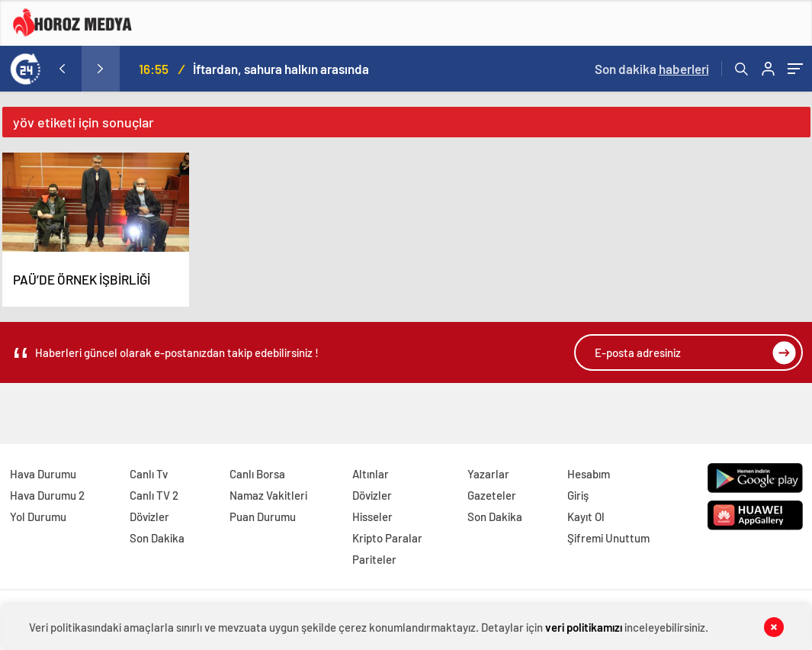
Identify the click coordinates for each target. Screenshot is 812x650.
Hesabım (589, 474)
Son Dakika (157, 538)
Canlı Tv (149, 474)
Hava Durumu (43, 474)
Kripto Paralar (387, 538)
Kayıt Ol (586, 516)
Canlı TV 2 (154, 495)
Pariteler (374, 559)
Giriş (578, 495)
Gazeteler (492, 495)
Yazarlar (488, 474)
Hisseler (372, 516)
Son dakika (652, 69)
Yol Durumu (38, 516)
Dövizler (149, 516)
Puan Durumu (263, 516)
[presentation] (63, 69)
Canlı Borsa (257, 474)
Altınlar (371, 474)
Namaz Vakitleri (268, 495)
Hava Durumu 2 (47, 495)
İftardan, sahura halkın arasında (281, 69)
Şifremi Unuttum (608, 538)
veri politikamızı (584, 627)
